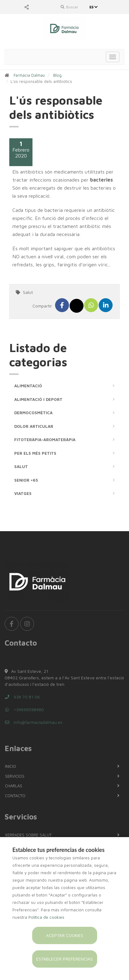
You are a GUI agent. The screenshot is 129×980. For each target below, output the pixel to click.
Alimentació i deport (38, 399)
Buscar (69, 7)
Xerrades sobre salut (28, 835)
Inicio (11, 766)
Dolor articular (34, 426)
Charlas (14, 786)
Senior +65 (26, 480)
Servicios (15, 776)
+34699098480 (24, 709)
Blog (57, 75)
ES (94, 7)
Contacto (15, 796)
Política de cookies (46, 917)
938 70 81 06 (22, 697)
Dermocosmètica (33, 413)
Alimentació (28, 386)
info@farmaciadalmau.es (34, 722)
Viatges (23, 493)
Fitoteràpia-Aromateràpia (45, 440)
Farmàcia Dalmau (29, 75)
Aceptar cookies (65, 935)
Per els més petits (35, 453)
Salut (28, 292)
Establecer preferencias (64, 959)
